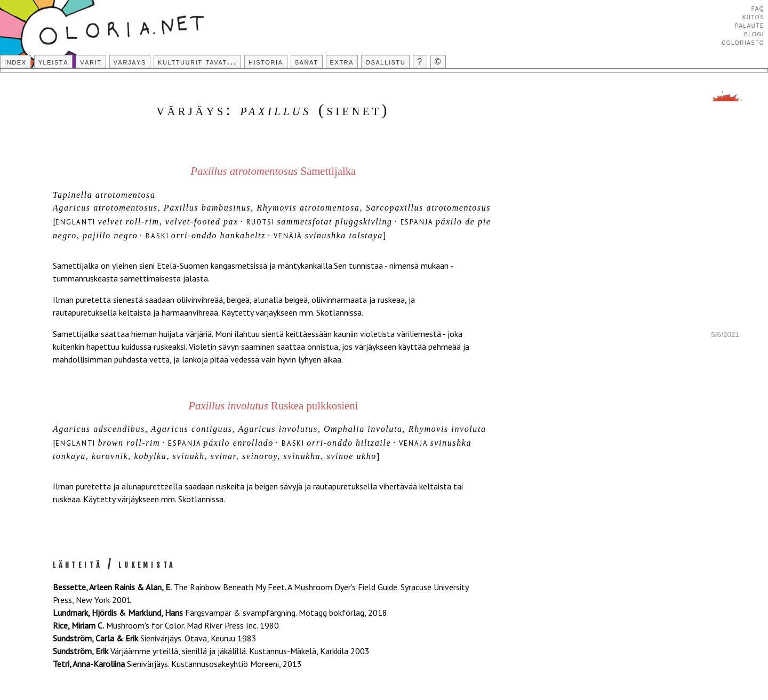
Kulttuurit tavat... (197, 62)
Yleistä (53, 62)
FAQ (758, 8)
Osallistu (385, 62)
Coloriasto (743, 42)
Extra (342, 62)
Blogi (754, 34)
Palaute (750, 25)
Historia (266, 62)
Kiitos (753, 17)
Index (15, 62)
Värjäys (130, 62)
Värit (91, 62)
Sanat (307, 62)
